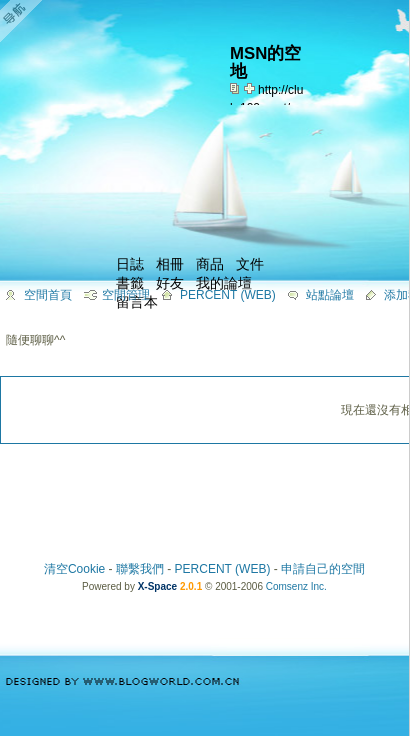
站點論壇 (330, 295)
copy (237, 88)
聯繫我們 (140, 569)
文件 (250, 264)
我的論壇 (224, 283)
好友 (170, 283)
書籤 (130, 283)
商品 (210, 264)
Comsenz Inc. (296, 586)
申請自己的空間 (323, 569)
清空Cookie (74, 569)
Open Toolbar (25, 21)
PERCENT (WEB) (228, 295)
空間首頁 (48, 295)
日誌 (130, 264)
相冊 (170, 264)
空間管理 (126, 295)
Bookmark (251, 88)
